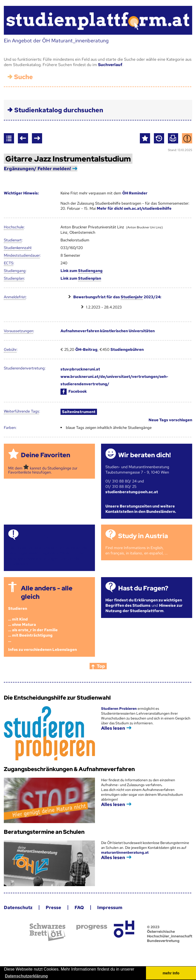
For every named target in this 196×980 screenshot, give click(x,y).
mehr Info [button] (171, 973)
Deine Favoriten (46, 455)
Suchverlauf (110, 65)
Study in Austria (143, 536)
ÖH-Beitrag (86, 350)
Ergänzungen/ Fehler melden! (37, 169)
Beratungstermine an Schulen (44, 832)
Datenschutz (18, 907)
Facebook (74, 391)
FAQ (79, 907)
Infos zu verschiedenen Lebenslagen (42, 650)
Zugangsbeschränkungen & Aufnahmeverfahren (69, 769)
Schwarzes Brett (47, 932)
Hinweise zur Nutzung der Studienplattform (144, 608)
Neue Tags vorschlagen (170, 420)
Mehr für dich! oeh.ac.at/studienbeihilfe (134, 208)
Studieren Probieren (119, 709)
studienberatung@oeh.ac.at (132, 492)
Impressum (110, 907)
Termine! (34, 536)
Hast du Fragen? (143, 588)
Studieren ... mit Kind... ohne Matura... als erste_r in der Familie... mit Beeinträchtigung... (33, 625)
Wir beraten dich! (144, 455)
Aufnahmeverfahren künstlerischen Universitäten (108, 331)
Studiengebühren (127, 350)
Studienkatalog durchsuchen (59, 110)
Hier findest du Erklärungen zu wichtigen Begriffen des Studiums (144, 603)
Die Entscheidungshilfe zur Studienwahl (57, 698)
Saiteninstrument (79, 412)
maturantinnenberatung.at (125, 852)
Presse (53, 907)
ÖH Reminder (135, 193)
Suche (23, 77)
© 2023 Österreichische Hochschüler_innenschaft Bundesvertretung (170, 934)
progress (92, 927)
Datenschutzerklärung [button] (26, 976)
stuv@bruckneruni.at (80, 369)
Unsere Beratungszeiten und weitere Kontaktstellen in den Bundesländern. (141, 509)
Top (101, 666)
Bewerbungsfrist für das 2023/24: (117, 297)
